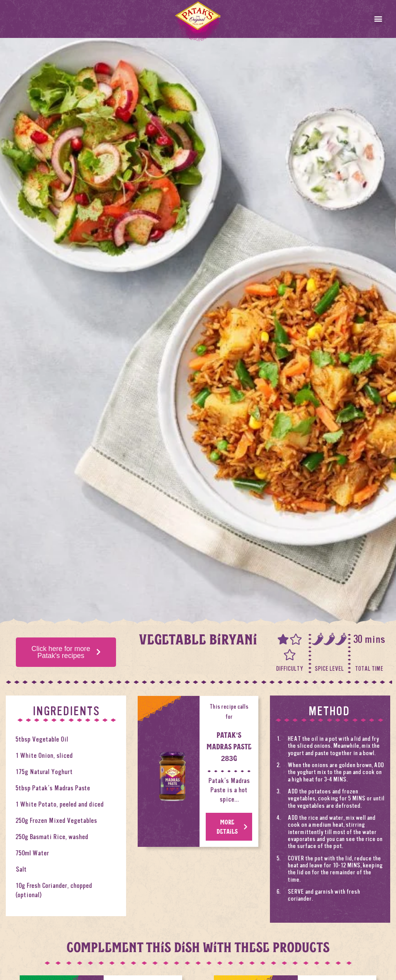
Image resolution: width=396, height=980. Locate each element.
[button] (378, 19)
